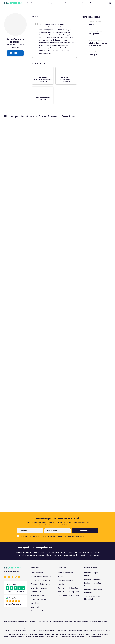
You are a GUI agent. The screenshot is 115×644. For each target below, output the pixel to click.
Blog (92, 3)
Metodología (36, 592)
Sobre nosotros (37, 573)
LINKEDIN (15, 53)
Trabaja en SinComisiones (41, 584)
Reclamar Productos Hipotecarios (93, 584)
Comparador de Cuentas (68, 588)
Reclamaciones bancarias (76, 3)
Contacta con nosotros (40, 580)
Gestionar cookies (38, 611)
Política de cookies (38, 599)
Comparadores (54, 3)
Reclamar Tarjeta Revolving (91, 574)
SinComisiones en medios (41, 576)
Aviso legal (35, 603)
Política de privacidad (39, 596)
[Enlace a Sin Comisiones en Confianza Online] (95, 608)
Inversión (61, 584)
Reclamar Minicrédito (93, 579)
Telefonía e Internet (66, 580)
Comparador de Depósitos (68, 592)
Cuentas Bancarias (65, 573)
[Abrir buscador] (110, 3)
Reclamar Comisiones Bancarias (93, 591)
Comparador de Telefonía (68, 596)
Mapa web (35, 607)
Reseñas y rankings (36, 3)
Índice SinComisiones (39, 588)
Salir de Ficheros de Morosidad (92, 598)
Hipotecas (62, 576)
